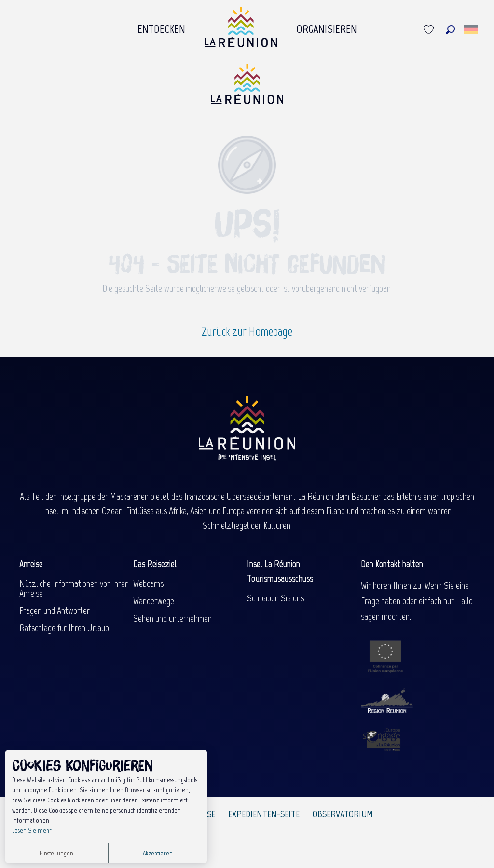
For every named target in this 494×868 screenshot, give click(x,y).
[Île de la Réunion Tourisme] (247, 88)
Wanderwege (154, 601)
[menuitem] (161, 29)
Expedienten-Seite (264, 814)
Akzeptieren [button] (158, 853)
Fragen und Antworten (55, 610)
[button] (450, 30)
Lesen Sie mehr (32, 831)
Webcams (148, 583)
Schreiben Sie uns (275, 598)
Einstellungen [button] (56, 853)
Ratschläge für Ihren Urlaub (64, 628)
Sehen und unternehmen (172, 618)
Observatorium (343, 814)
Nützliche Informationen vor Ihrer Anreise (74, 588)
